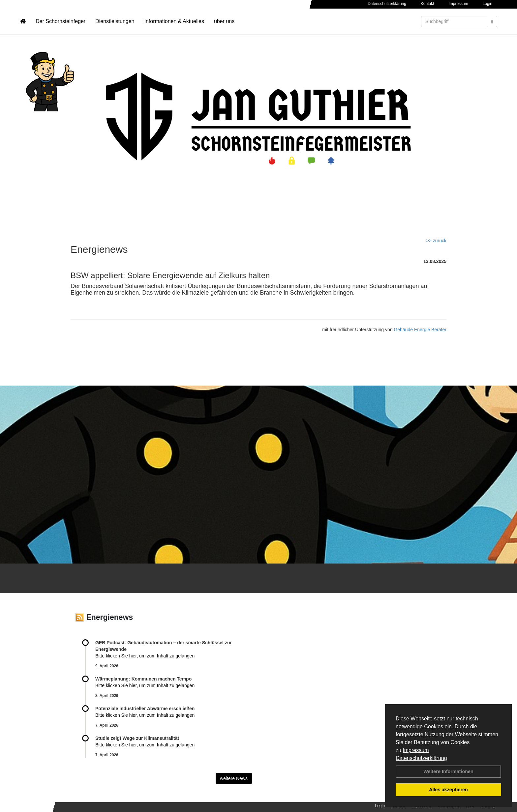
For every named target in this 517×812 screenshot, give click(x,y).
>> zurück (436, 241)
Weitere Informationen (448, 771)
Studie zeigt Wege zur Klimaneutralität (137, 738)
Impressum (416, 750)
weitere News (234, 778)
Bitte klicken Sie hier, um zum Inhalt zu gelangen (145, 656)
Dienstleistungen (115, 25)
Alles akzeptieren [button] (448, 790)
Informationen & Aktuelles (174, 25)
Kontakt (427, 4)
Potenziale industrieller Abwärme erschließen (145, 709)
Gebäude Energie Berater (420, 330)
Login (487, 4)
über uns (224, 25)
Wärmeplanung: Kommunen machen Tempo (143, 679)
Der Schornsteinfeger (61, 25)
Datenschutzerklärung (421, 758)
